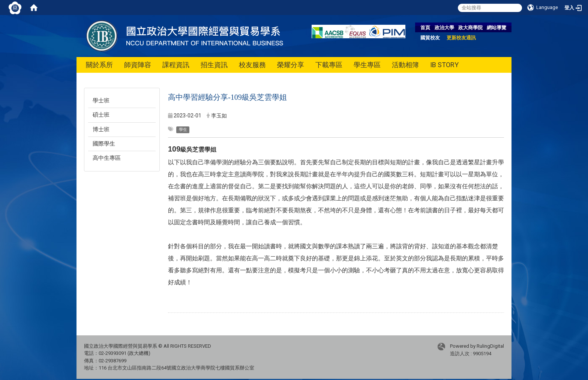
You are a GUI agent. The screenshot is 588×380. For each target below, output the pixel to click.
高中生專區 (107, 158)
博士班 (101, 129)
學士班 (101, 101)
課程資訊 (176, 65)
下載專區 (329, 65)
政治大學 (444, 28)
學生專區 (367, 65)
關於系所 (99, 65)
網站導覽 (496, 28)
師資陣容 (138, 65)
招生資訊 (214, 65)
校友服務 (252, 65)
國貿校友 (430, 38)
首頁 (425, 28)
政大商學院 (470, 28)
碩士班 (101, 115)
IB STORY (444, 65)
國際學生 (104, 144)
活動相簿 (405, 65)
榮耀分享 (291, 65)
